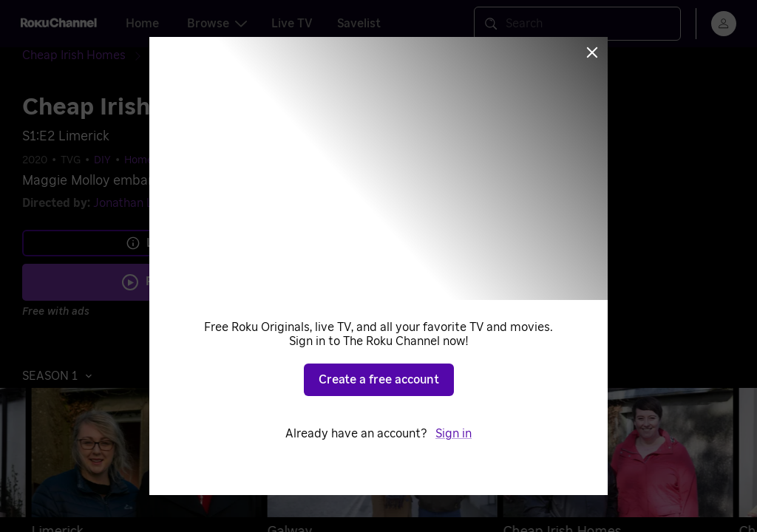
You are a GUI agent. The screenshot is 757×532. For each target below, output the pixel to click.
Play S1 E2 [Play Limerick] (179, 282)
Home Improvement (173, 160)
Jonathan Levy (133, 203)
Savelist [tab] (359, 24)
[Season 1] (173, 56)
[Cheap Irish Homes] (86, 56)
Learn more (169, 243)
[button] (61, 376)
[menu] (724, 24)
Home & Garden (274, 160)
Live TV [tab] (292, 24)
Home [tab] (142, 24)
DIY (102, 160)
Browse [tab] (217, 24)
